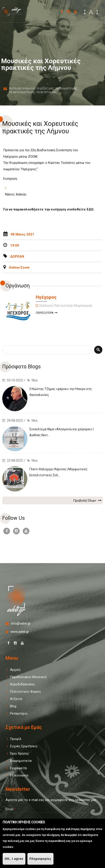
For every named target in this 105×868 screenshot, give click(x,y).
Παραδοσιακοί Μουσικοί (28, 677)
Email (11, 809)
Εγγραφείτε (18, 768)
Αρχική (15, 670)
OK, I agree (14, 859)
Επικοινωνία (19, 775)
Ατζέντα (16, 699)
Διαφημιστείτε (21, 761)
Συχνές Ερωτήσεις (24, 746)
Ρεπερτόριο (19, 713)
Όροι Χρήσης (19, 753)
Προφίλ (16, 739)
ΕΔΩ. (91, 209)
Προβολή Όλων (87, 500)
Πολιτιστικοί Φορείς (26, 692)
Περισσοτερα (47, 313)
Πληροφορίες (40, 859)
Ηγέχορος (46, 297)
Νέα (34, 380)
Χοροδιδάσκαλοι (22, 684)
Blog (13, 706)
